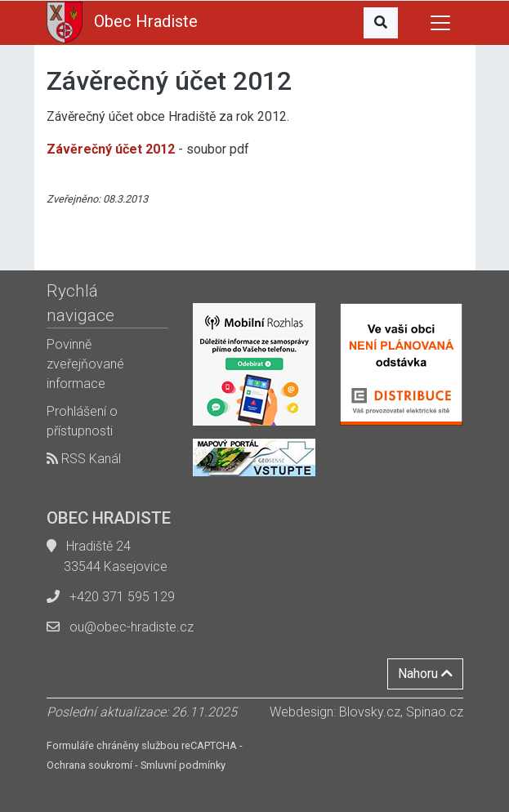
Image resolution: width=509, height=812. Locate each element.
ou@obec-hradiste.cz (132, 627)
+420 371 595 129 (122, 597)
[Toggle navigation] (440, 23)
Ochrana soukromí (89, 765)
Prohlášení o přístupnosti (82, 421)
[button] (381, 23)
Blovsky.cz (370, 712)
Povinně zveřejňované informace (85, 364)
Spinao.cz (435, 712)
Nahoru (425, 674)
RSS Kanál (84, 459)
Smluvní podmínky (183, 765)
